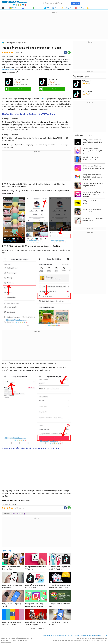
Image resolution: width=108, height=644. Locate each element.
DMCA (105, 636)
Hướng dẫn (11, 43)
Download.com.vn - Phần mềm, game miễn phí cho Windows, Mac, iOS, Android (14, 3)
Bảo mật (70, 636)
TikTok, (42, 99)
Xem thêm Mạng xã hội (36, 629)
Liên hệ (86, 636)
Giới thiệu (55, 636)
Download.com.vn (3, 43)
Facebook (93, 636)
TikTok (12, 514)
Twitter (99, 636)
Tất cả (4, 8)
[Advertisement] (54, 28)
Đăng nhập (47, 636)
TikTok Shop (21, 514)
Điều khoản (63, 636)
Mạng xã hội (22, 43)
